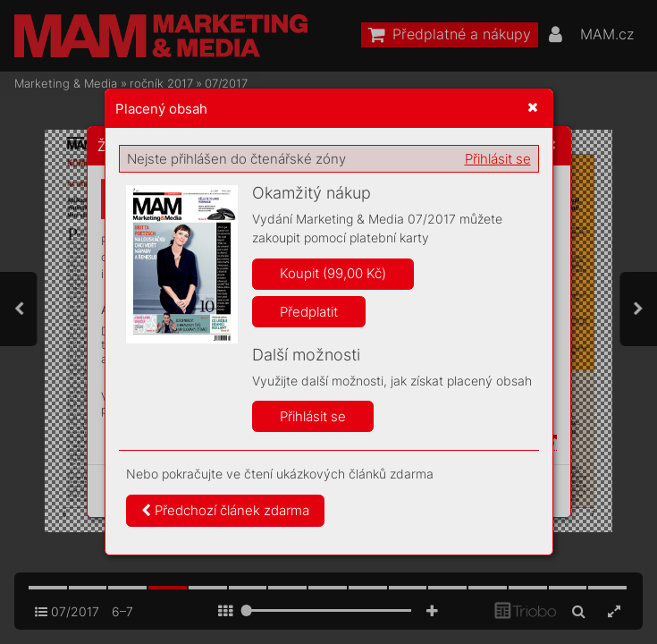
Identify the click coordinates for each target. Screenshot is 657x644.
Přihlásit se (498, 159)
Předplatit (309, 312)
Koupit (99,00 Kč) (333, 273)
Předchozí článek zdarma (225, 510)
